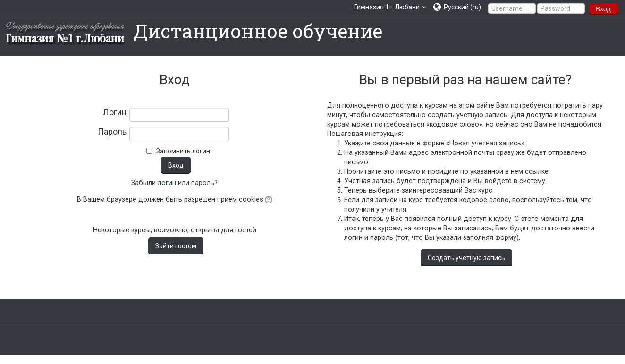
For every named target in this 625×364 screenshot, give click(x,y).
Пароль (112, 132)
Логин (115, 112)
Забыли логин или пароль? (174, 183)
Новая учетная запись (485, 143)
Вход (603, 9)
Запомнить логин (183, 151)
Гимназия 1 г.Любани (387, 7)
